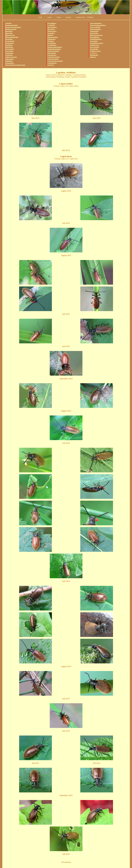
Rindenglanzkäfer (53, 49)
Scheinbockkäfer (53, 57)
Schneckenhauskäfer (55, 61)
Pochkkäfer (51, 43)
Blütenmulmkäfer (11, 37)
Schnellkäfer (51, 63)
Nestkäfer (50, 33)
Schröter (50, 65)
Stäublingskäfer (95, 39)
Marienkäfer (52, 27)
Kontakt (68, 17)
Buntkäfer (8, 45)
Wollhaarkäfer (95, 51)
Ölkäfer (50, 35)
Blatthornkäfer (10, 29)
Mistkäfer (50, 29)
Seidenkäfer (94, 31)
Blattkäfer (8, 31)
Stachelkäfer (94, 37)
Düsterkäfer (9, 49)
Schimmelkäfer (52, 59)
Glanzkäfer (9, 53)
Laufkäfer (51, 25)
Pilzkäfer (50, 41)
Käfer (40, 17)
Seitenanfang (66, 862)
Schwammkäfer (95, 23)
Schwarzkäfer (94, 27)
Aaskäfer (8, 23)
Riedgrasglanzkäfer (54, 47)
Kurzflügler (51, 23)
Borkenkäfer (9, 41)
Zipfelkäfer (93, 55)
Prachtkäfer (51, 45)
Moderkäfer (51, 31)
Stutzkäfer (93, 41)
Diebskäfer (9, 47)
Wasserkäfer (94, 47)
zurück (49, 17)
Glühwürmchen (10, 57)
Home (59, 17)
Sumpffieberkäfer (96, 43)
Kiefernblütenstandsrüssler (15, 65)
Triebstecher (94, 45)
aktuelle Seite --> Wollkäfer (85, 17)
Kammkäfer (9, 63)
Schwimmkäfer (95, 29)
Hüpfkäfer (8, 61)
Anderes (92, 57)
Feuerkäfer (9, 51)
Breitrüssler (9, 43)
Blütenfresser (9, 35)
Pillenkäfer (51, 39)
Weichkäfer (94, 49)
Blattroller (8, 33)
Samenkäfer (51, 55)
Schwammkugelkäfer (97, 25)
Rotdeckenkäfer (53, 51)
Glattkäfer (8, 55)
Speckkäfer (93, 33)
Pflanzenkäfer (52, 37)
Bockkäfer (8, 39)
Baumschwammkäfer (12, 27)
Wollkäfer (93, 53)
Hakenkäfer (9, 59)
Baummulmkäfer (11, 25)
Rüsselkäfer (51, 53)
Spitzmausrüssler (96, 35)
